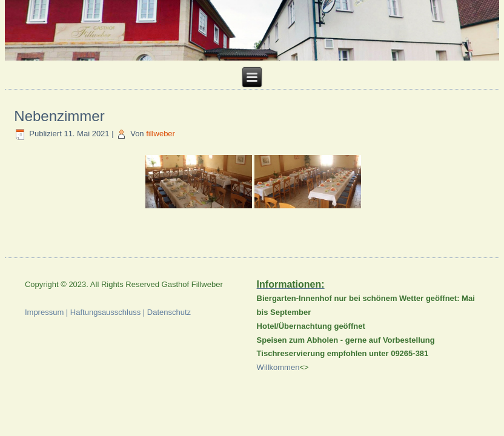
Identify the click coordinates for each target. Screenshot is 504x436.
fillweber (161, 134)
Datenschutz (169, 312)
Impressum (44, 312)
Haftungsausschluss (105, 312)
